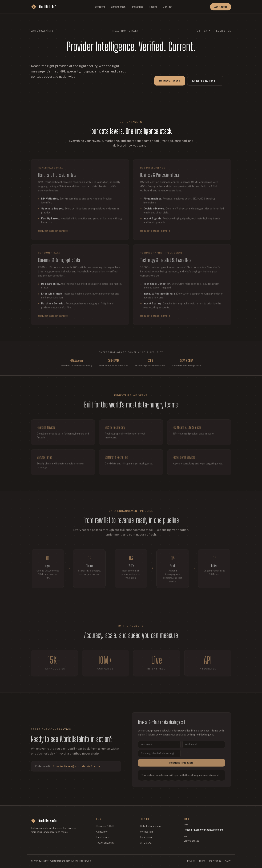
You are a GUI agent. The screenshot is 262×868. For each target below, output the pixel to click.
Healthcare (103, 837)
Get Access (221, 7)
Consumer (102, 832)
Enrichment (146, 837)
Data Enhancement (151, 826)
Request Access (170, 81)
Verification (146, 832)
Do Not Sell (215, 861)
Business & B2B (105, 826)
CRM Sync (146, 843)
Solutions (100, 7)
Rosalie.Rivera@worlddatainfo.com (76, 769)
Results (153, 7)
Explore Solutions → (205, 81)
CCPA (228, 861)
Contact (168, 7)
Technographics (105, 843)
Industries (138, 7)
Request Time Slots (181, 765)
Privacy (191, 861)
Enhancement (119, 7)
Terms (202, 861)
